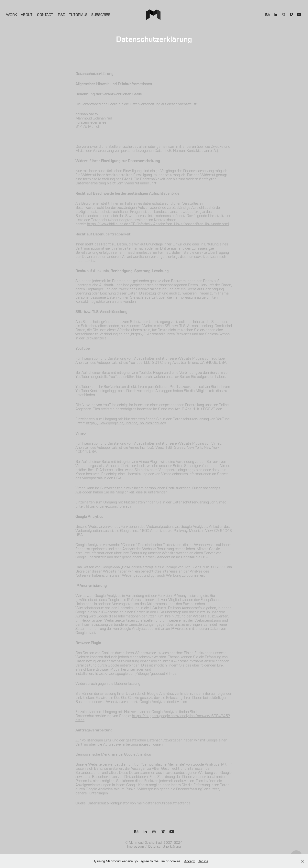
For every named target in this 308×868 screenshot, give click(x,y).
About (27, 15)
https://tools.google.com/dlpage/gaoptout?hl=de (136, 673)
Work (11, 15)
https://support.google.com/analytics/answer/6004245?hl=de (153, 718)
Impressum (136, 846)
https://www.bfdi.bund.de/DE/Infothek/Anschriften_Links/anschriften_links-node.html (158, 224)
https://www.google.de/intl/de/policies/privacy (126, 423)
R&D (62, 15)
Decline (203, 861)
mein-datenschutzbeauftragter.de (164, 803)
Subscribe (101, 15)
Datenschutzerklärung (165, 846)
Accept (189, 861)
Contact (45, 15)
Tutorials (78, 15)
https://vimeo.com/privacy (108, 506)
